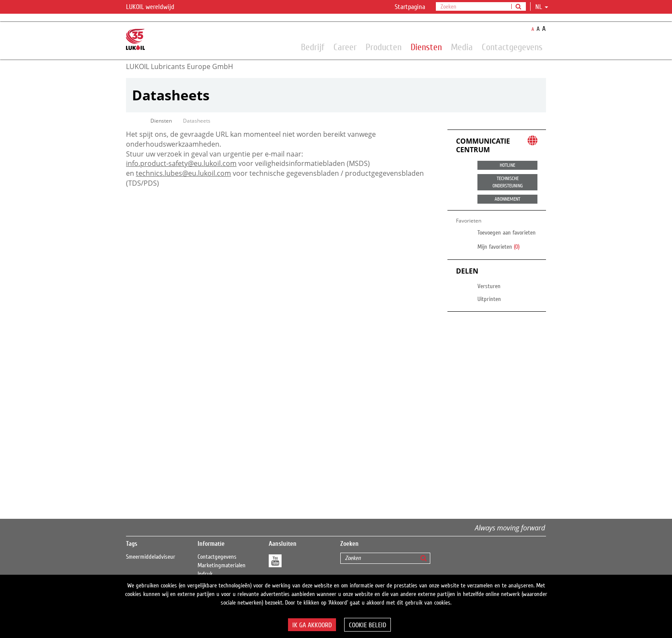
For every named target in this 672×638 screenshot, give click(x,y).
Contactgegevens (512, 47)
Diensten (426, 47)
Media (462, 47)
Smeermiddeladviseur (151, 557)
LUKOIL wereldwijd (155, 7)
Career (345, 47)
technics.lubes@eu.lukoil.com (183, 173)
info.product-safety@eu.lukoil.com (181, 163)
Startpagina (410, 7)
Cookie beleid (367, 625)
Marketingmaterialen (222, 566)
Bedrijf (313, 47)
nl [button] (542, 7)
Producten (384, 47)
